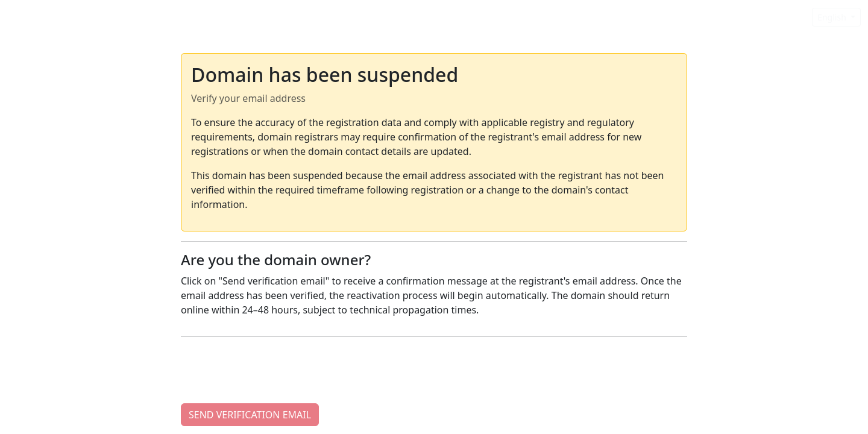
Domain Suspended (63, 17)
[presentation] (272, 370)
